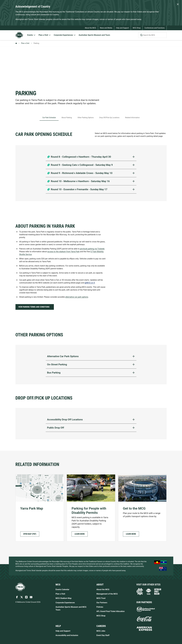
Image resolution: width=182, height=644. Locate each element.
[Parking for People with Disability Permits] (91, 508)
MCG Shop (101, 616)
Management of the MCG (107, 594)
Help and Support (63, 631)
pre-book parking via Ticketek (92, 249)
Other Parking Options (86, 118)
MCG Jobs (101, 631)
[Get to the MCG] (142, 508)
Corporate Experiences (65, 603)
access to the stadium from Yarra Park (63, 252)
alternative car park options (77, 297)
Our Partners (102, 603)
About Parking (67, 118)
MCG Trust (101, 598)
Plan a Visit (25, 43)
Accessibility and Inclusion (67, 635)
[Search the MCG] (152, 35)
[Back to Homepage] (16, 43)
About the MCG (103, 589)
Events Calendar (62, 589)
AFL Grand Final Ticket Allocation (111, 611)
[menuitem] (32, 35)
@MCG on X (90, 283)
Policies (100, 607)
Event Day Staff (103, 635)
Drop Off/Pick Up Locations (109, 118)
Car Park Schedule (49, 118)
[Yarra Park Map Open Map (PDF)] (40, 508)
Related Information (132, 118)
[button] (80, 534)
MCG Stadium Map (64, 598)
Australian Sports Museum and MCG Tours (71, 608)
